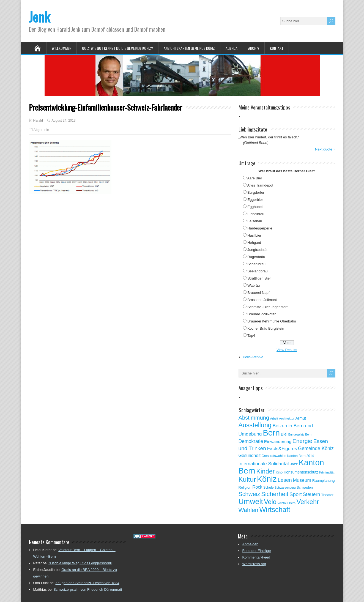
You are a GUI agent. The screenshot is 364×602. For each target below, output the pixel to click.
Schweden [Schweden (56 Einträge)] (305, 488)
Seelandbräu (258, 271)
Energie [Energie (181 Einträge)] (302, 441)
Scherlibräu (256, 264)
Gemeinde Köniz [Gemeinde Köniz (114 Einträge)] (316, 448)
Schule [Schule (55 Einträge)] (269, 488)
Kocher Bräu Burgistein (266, 328)
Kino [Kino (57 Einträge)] (279, 472)
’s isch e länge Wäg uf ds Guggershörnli (80, 563)
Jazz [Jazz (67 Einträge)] (294, 464)
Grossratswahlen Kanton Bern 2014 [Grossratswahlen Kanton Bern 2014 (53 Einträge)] (288, 456)
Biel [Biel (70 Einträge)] (284, 434)
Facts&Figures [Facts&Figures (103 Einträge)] (282, 449)
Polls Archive (253, 357)
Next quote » (325, 149)
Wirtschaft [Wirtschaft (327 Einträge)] (275, 510)
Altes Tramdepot (260, 185)
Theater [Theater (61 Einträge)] (327, 495)
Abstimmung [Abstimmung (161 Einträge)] (254, 418)
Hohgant (254, 243)
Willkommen (61, 48)
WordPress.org (254, 564)
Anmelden (251, 544)
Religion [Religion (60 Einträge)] (245, 487)
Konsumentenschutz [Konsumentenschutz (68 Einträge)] (301, 472)
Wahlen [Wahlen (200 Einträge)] (248, 510)
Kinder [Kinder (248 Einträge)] (265, 471)
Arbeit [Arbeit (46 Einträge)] (274, 418)
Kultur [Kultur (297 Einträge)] (247, 479)
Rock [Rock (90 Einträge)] (257, 487)
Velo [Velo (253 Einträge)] (270, 502)
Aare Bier (254, 178)
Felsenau (255, 221)
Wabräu (254, 285)
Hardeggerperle (260, 228)
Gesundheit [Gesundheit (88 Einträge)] (250, 455)
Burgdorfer (256, 192)
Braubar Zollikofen (262, 314)
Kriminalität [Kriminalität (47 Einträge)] (327, 472)
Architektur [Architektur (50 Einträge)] (287, 418)
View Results (287, 350)
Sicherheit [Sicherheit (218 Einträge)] (275, 494)
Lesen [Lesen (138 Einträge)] (285, 480)
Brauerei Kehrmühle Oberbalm (272, 321)
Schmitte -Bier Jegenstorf (267, 307)
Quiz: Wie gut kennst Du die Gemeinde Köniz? (117, 48)
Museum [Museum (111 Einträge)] (302, 480)
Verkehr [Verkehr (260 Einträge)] (308, 502)
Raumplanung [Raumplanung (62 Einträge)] (324, 481)
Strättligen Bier (259, 278)
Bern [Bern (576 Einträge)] (271, 433)
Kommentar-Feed (256, 557)
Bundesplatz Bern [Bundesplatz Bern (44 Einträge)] (300, 434)
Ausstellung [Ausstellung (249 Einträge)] (255, 425)
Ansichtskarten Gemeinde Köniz (189, 48)
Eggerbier (255, 200)
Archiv (254, 48)
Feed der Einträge (257, 551)
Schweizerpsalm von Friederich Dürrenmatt (88, 589)
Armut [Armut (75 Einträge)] (301, 418)
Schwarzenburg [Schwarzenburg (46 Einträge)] (285, 488)
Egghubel (255, 207)
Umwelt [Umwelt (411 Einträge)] (251, 502)
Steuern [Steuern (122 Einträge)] (311, 494)
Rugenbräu (256, 257)
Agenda (232, 48)
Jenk (39, 17)
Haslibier (254, 235)
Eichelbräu (256, 214)
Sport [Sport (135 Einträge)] (296, 494)
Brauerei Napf (258, 293)
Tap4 (251, 336)
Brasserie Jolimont (262, 300)
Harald (38, 121)
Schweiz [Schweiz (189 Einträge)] (249, 494)
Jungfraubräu (258, 250)
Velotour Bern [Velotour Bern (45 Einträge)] (286, 503)
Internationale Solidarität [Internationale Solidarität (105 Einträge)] (264, 464)
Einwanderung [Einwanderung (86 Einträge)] (278, 441)
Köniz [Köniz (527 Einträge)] (267, 479)
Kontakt (277, 48)
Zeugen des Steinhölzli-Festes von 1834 (87, 583)
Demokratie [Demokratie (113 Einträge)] (251, 441)
